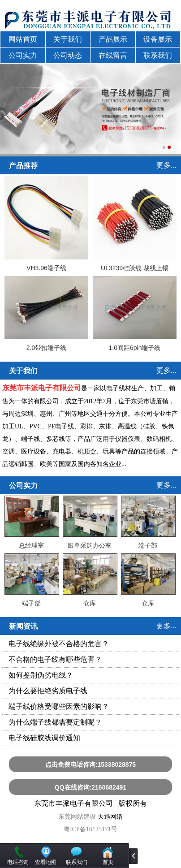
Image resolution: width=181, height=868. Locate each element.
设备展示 (158, 39)
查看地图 (46, 862)
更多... (166, 165)
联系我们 (158, 55)
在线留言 (113, 55)
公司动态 (68, 55)
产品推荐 (23, 166)
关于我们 (68, 39)
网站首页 (23, 39)
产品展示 (113, 39)
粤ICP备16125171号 (90, 829)
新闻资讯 (23, 626)
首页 (108, 862)
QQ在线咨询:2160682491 (90, 787)
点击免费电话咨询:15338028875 (90, 764)
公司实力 (23, 55)
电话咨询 (18, 862)
